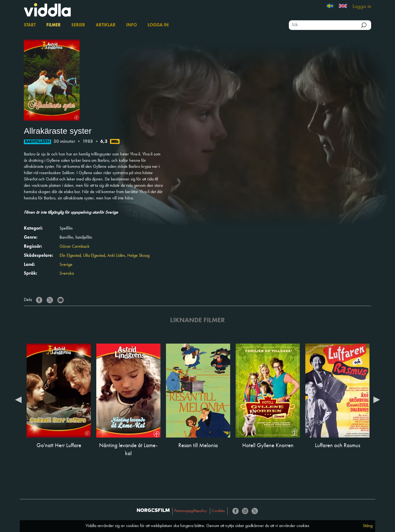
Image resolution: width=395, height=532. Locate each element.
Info (132, 25)
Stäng (368, 526)
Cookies (218, 511)
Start (30, 25)
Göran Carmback (74, 247)
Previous (18, 399)
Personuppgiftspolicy (191, 511)
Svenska (67, 274)
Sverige (66, 265)
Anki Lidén (116, 256)
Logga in (362, 7)
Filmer (53, 25)
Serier (78, 25)
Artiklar (106, 25)
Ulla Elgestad (94, 256)
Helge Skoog (138, 256)
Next (377, 399)
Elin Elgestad (70, 256)
